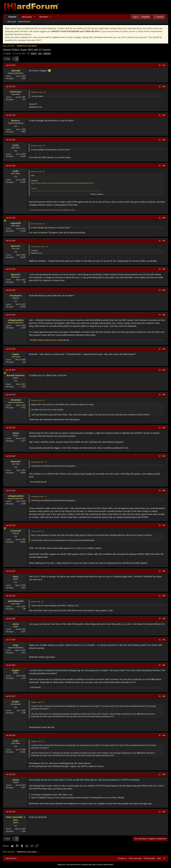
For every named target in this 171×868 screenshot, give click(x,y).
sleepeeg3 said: (38, 462)
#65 (164, 774)
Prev (8, 59)
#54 (164, 428)
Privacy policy (149, 858)
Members (44, 17)
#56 (164, 491)
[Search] (159, 17)
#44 (164, 140)
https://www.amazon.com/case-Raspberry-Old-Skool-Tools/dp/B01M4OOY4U (62, 183)
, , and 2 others (46, 340)
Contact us (122, 858)
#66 (164, 812)
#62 (164, 665)
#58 (164, 571)
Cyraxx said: (36, 531)
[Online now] (5, 220)
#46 (164, 218)
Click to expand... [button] (97, 194)
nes (40, 54)
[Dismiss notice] (165, 28)
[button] (34, 17)
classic (34, 54)
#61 (164, 640)
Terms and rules (135, 858)
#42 (164, 87)
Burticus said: (37, 146)
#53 (164, 395)
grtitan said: (36, 602)
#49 (164, 290)
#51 (164, 349)
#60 (164, 619)
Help (159, 858)
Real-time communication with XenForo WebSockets (93, 865)
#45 (164, 166)
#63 (164, 696)
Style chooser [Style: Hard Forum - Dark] (11, 858)
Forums (12, 17)
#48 (164, 269)
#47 (164, 241)
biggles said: (36, 702)
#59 (164, 596)
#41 (164, 65)
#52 (164, 370)
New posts (27, 17)
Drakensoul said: (38, 247)
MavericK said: (37, 92)
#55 (164, 456)
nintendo (47, 54)
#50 (164, 315)
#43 (164, 115)
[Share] (160, 65)
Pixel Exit (69, 865)
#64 (164, 735)
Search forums (24, 22)
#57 (164, 525)
